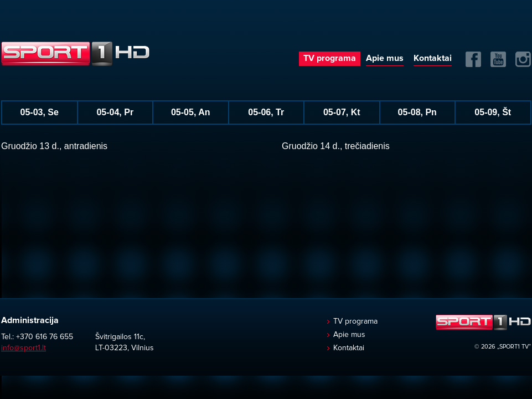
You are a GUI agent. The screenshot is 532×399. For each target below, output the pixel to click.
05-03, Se (40, 112)
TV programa (330, 58)
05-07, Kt (342, 112)
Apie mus (385, 58)
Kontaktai (433, 58)
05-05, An (191, 112)
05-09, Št (493, 112)
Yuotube (498, 59)
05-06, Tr (266, 112)
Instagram (523, 59)
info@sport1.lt (24, 348)
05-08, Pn (417, 112)
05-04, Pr (115, 112)
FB (473, 59)
